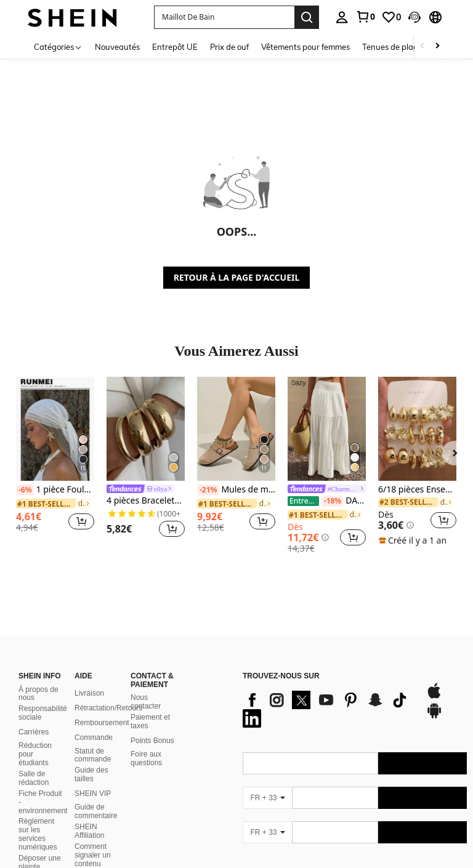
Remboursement (102, 708)
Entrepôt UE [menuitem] (175, 47)
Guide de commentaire (96, 797)
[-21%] (208, 490)
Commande (94, 723)
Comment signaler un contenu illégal (93, 845)
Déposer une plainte (40, 848)
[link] (365, 17)
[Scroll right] (437, 46)
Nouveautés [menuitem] (117, 47)
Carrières (34, 717)
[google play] (434, 702)
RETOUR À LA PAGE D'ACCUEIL (237, 277)
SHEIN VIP (93, 779)
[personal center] (342, 17)
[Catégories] (58, 46)
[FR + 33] (267, 783)
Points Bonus (152, 726)
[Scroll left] (422, 46)
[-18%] (332, 501)
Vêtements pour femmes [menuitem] (305, 47)
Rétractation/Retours (108, 693)
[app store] (434, 682)
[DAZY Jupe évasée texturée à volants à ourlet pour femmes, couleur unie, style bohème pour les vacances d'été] (327, 429)
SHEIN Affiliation (89, 816)
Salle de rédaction (34, 763)
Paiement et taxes (150, 707)
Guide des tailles (91, 760)
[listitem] (55, 459)
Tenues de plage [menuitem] (392, 47)
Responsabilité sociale (43, 698)
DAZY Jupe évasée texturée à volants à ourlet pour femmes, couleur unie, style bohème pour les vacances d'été (327, 501)
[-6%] (25, 490)
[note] (414, 540)
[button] (414, 17)
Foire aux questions (146, 744)
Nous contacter (146, 687)
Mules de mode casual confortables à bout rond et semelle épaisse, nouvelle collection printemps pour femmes (236, 490)
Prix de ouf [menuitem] (229, 47)
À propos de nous (38, 679)
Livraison (89, 678)
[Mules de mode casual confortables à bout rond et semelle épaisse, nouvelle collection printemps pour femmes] (236, 429)
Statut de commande (93, 741)
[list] (328, 694)
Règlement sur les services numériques (38, 819)
